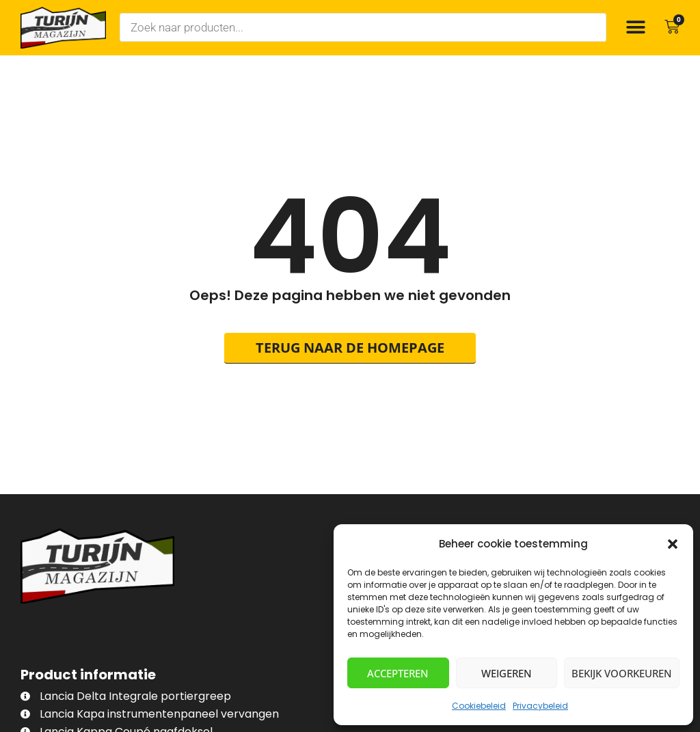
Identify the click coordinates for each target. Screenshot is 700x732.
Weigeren (507, 673)
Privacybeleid (540, 706)
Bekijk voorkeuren (622, 673)
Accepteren (398, 673)
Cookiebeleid (479, 706)
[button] (673, 544)
